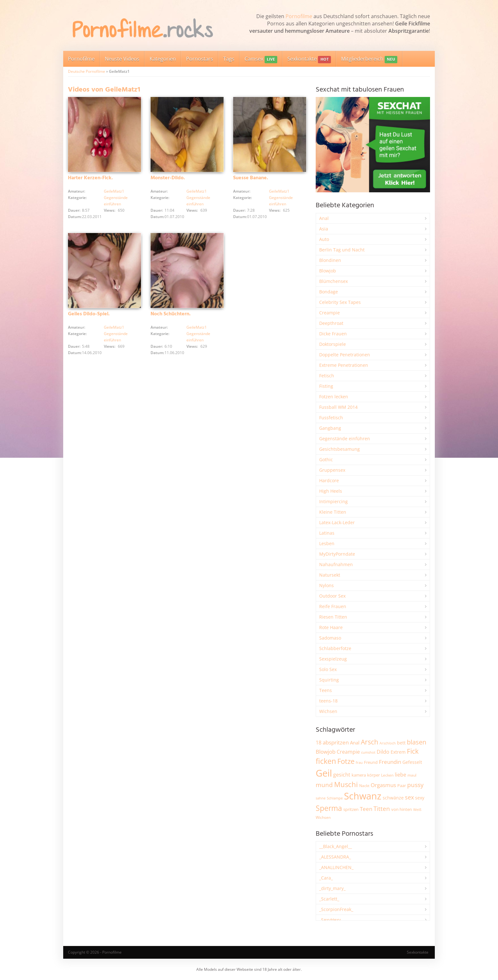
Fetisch (327, 376)
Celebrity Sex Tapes (340, 302)
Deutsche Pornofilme (87, 71)
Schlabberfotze (335, 648)
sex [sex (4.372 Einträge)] (409, 797)
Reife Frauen (333, 606)
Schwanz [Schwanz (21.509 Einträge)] (363, 796)
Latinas (327, 533)
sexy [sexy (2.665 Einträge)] (420, 798)
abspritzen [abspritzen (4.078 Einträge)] (336, 742)
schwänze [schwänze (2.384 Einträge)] (393, 798)
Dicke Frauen (333, 334)
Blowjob (328, 271)
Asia (324, 229)
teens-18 (328, 701)
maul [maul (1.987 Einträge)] (412, 775)
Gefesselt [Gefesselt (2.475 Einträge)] (412, 762)
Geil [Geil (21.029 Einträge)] (324, 773)
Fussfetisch (331, 418)
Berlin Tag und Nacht (342, 250)
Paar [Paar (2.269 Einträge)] (402, 785)
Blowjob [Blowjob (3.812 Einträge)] (326, 752)
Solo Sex (328, 669)
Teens (326, 690)
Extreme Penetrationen (344, 365)
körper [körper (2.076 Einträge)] (373, 775)
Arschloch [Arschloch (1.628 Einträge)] (388, 743)
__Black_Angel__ (336, 846)
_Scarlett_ (329, 899)
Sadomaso (330, 638)
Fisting (326, 386)
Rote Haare (331, 627)
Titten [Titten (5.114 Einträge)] (382, 809)
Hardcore (329, 480)
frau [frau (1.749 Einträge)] (359, 762)
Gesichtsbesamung (340, 449)
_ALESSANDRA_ (335, 857)
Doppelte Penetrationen (345, 355)
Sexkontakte (309, 59)
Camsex (261, 59)
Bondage (329, 292)
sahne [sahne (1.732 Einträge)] (321, 798)
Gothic (326, 459)
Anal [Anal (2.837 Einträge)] (355, 743)
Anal (324, 218)
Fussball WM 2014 (338, 407)
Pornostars (200, 59)
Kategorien (163, 59)
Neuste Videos (122, 59)
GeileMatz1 (114, 191)
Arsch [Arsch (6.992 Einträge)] (370, 742)
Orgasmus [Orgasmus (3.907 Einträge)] (383, 785)
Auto (324, 239)
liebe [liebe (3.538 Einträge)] (400, 775)
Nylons (326, 585)
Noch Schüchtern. (171, 314)
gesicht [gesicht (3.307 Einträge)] (342, 775)
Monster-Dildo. (168, 178)
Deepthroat (331, 323)
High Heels (331, 491)
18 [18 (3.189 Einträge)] (319, 743)
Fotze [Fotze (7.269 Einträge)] (346, 761)
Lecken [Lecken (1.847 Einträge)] (387, 775)
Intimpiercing (333, 501)
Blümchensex (333, 281)
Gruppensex (332, 470)
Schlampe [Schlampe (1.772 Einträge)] (335, 798)
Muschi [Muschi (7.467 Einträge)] (346, 784)
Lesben (327, 543)
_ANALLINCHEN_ (336, 867)
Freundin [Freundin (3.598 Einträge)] (390, 762)
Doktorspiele (333, 344)
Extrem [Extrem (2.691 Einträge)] (398, 752)
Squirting (329, 680)
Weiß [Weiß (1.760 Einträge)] (417, 809)
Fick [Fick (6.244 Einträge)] (413, 751)
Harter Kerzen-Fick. (90, 178)
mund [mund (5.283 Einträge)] (324, 785)
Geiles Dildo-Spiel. (89, 314)
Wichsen (328, 711)
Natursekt (330, 575)
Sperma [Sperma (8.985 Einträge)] (329, 808)
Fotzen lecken (334, 397)
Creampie (330, 313)
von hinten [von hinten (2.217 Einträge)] (402, 809)
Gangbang (330, 428)
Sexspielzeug (333, 659)
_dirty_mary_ (332, 888)
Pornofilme (299, 16)
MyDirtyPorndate (337, 554)
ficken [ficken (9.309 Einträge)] (326, 761)
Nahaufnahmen (336, 564)
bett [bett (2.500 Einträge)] (401, 743)
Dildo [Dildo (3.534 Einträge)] (383, 752)
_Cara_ (326, 878)
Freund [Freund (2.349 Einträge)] (371, 762)
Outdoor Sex (332, 596)
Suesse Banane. (251, 178)
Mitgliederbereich (369, 59)
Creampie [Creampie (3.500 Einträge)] (348, 752)
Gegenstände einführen (345, 439)
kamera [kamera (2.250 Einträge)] (359, 775)
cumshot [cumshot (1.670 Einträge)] (368, 752)
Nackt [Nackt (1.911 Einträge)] (364, 785)
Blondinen (330, 260)
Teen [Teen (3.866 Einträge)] (366, 809)
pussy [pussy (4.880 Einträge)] (415, 785)
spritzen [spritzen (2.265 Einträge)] (351, 809)
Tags (229, 59)
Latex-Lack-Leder (337, 522)
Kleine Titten (333, 512)
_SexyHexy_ (331, 920)
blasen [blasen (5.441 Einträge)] (417, 742)
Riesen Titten (333, 617)
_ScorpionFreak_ (336, 909)
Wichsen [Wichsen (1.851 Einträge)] (323, 817)
